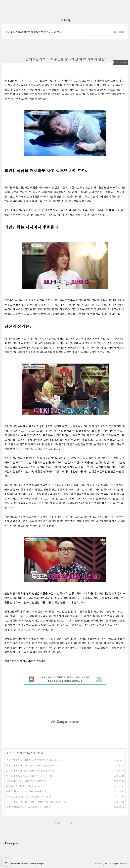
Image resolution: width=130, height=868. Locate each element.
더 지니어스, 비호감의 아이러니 (21, 786)
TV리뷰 (11, 753)
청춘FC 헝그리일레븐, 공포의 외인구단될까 (27, 807)
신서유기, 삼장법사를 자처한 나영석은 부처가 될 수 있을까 (34, 802)
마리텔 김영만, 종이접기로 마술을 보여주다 (27, 797)
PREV (57, 823)
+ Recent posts (11, 843)
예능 (20, 753)
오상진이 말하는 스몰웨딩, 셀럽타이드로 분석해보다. (32, 760)
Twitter (17, 863)
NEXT (72, 823)
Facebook (25, 863)
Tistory (108, 863)
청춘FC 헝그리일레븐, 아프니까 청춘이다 (26, 791)
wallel (125, 863)
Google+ (41, 863)
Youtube (33, 863)
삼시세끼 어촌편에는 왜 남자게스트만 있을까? (28, 771)
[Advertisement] (65, 722)
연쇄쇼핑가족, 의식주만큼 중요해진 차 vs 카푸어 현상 (34, 32)
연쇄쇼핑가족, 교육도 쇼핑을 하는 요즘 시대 (27, 776)
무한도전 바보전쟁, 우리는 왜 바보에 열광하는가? (30, 765)
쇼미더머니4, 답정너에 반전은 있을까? (25, 781)
